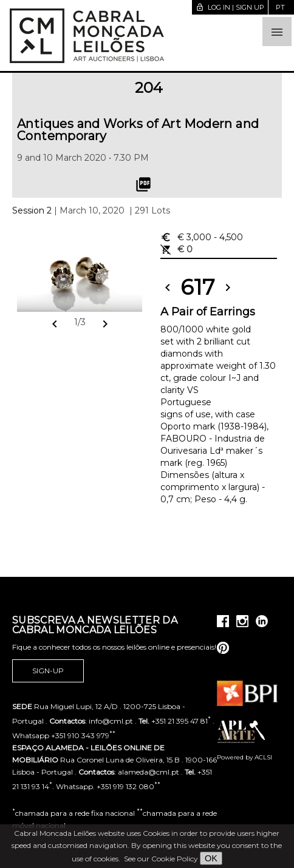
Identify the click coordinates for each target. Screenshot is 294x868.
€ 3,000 (202, 237)
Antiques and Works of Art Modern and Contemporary (138, 130)
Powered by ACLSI (244, 757)
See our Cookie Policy (161, 859)
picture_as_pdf (143, 184)
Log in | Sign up (230, 7)
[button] (277, 32)
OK (211, 858)
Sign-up (48, 671)
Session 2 (32, 210)
